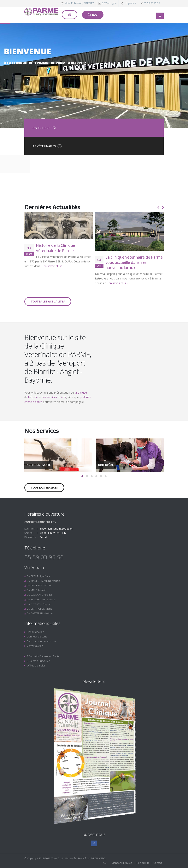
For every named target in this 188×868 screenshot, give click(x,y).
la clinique (81, 393)
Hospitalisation (35, 632)
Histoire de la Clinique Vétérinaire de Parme (56, 248)
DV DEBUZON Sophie (39, 604)
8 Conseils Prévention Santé (43, 656)
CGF (106, 863)
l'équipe (33, 397)
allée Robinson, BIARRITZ (79, 3)
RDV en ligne (109, 3)
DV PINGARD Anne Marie (41, 599)
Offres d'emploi (36, 666)
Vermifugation (35, 646)
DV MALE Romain (37, 590)
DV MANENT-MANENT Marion (43, 581)
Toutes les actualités (48, 301)
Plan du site (143, 863)
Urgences (130, 3)
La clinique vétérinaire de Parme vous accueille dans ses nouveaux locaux (134, 262)
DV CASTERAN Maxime (40, 613)
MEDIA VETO (98, 858)
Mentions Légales (122, 863)
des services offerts (54, 397)
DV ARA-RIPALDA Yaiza (40, 586)
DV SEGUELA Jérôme (38, 576)
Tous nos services (44, 487)
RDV (93, 15)
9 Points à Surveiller (38, 661)
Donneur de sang (37, 637)
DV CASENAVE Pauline (40, 595)
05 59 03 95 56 (152, 3)
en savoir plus (53, 266)
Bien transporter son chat (42, 641)
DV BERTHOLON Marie (40, 609)
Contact (158, 863)
